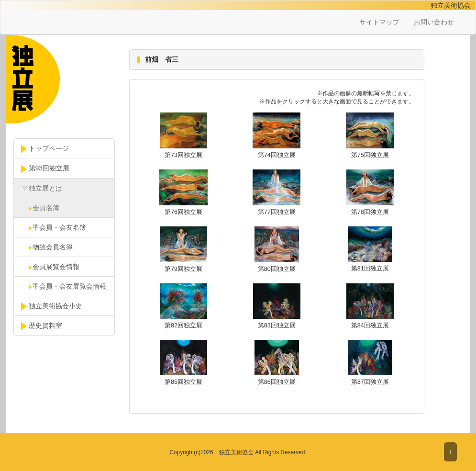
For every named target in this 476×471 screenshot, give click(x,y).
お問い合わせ (434, 22)
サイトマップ (379, 22)
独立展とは (42, 189)
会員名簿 (40, 208)
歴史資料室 (42, 326)
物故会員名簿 (47, 247)
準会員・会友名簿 (54, 227)
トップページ (45, 149)
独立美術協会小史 (52, 306)
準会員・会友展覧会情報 (64, 286)
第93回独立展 (45, 168)
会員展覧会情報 (50, 267)
